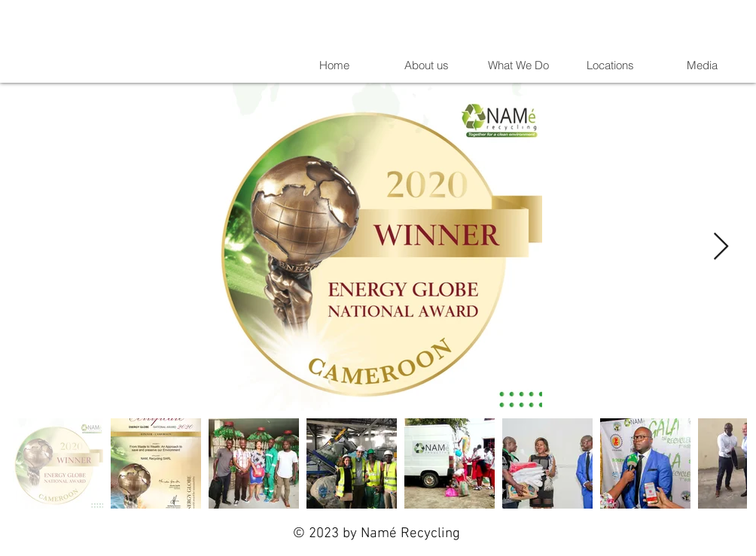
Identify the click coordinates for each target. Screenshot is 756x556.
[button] (701, 65)
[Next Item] (721, 247)
